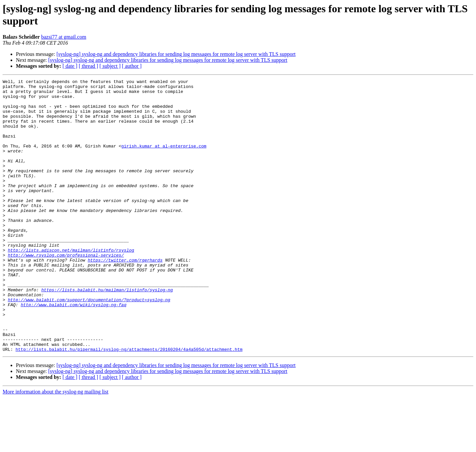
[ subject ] (110, 66)
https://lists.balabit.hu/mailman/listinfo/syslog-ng (107, 332)
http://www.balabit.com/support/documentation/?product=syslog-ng (89, 344)
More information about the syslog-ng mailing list (56, 446)
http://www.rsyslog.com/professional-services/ (66, 291)
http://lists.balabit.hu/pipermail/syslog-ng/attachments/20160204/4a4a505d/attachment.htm (129, 404)
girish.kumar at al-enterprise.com (164, 160)
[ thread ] (88, 66)
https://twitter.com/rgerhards (125, 297)
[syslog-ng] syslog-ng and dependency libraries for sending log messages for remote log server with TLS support (176, 54)
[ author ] (132, 66)
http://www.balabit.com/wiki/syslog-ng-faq (74, 350)
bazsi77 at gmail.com (63, 37)
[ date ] (70, 66)
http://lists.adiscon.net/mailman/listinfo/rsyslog (71, 285)
